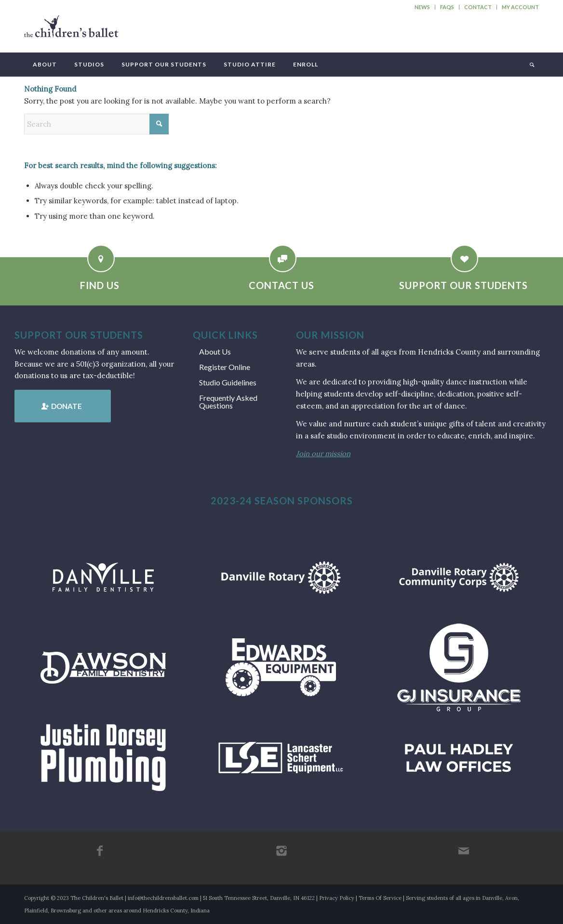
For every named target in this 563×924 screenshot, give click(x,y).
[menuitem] (422, 7)
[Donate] (63, 406)
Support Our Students (463, 285)
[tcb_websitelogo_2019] (71, 31)
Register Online (225, 367)
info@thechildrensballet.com (163, 898)
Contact (478, 7)
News (422, 7)
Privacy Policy (337, 898)
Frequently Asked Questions (228, 402)
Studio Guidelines (228, 382)
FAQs (447, 7)
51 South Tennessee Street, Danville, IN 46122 (259, 898)
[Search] (531, 65)
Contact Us (281, 285)
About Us (215, 351)
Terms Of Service (380, 898)
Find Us (100, 285)
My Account (520, 7)
